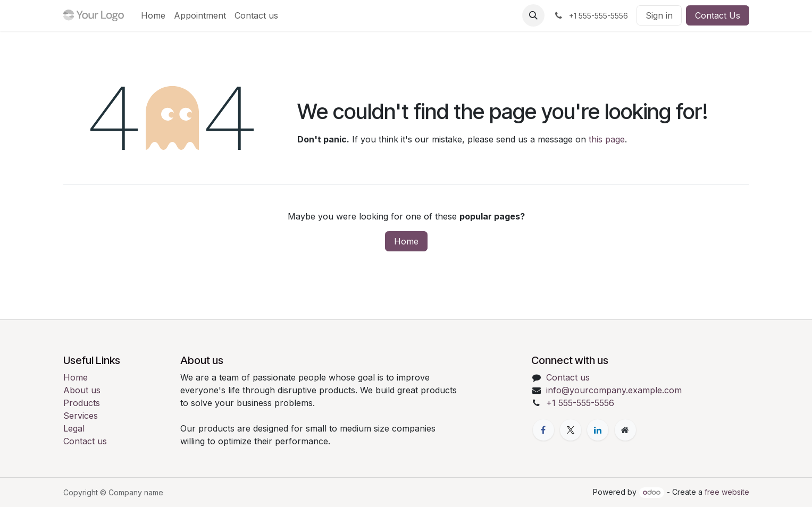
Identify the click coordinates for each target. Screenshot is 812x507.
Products (82, 403)
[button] (533, 15)
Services (81, 416)
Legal (74, 428)
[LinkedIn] (598, 430)
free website (727, 492)
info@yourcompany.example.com (614, 390)
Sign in (659, 15)
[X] (571, 430)
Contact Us (718, 15)
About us (82, 390)
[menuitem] (153, 15)
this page (607, 139)
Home (406, 241)
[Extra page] (625, 430)
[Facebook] (543, 430)
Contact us (85, 441)
